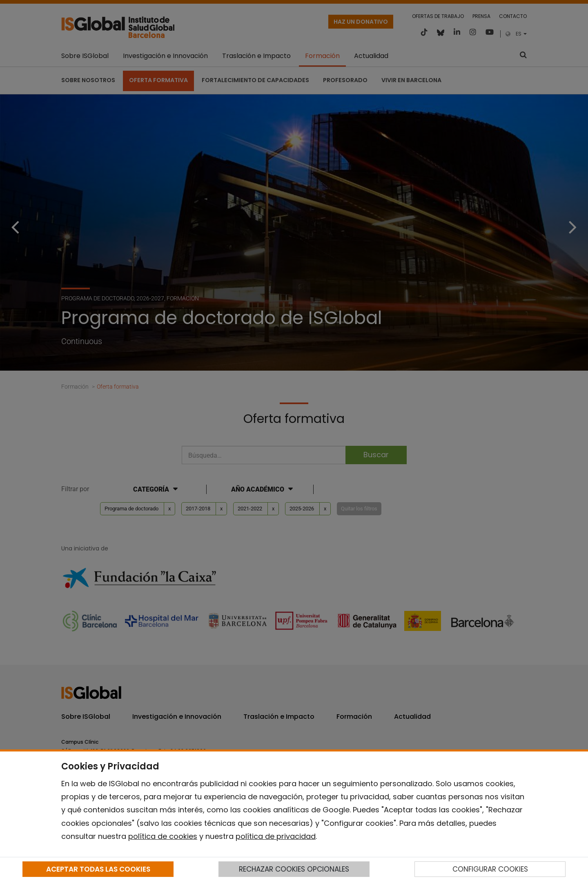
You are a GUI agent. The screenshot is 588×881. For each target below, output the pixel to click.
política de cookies (163, 836)
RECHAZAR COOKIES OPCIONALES (294, 869)
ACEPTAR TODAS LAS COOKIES (98, 869)
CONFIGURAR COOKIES (490, 869)
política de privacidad (276, 836)
